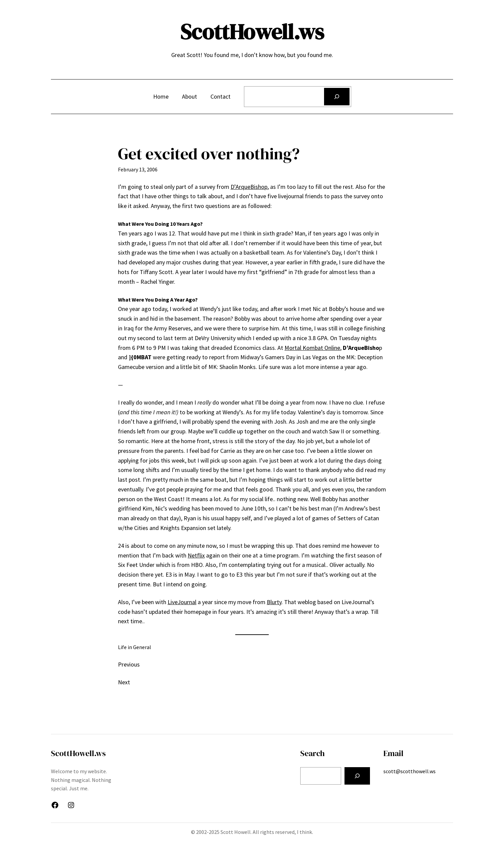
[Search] (337, 97)
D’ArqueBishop (249, 187)
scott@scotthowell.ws (409, 771)
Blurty (274, 602)
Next (124, 682)
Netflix (196, 555)
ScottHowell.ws (252, 32)
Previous (129, 664)
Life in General (135, 647)
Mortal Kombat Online (312, 348)
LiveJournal (182, 602)
